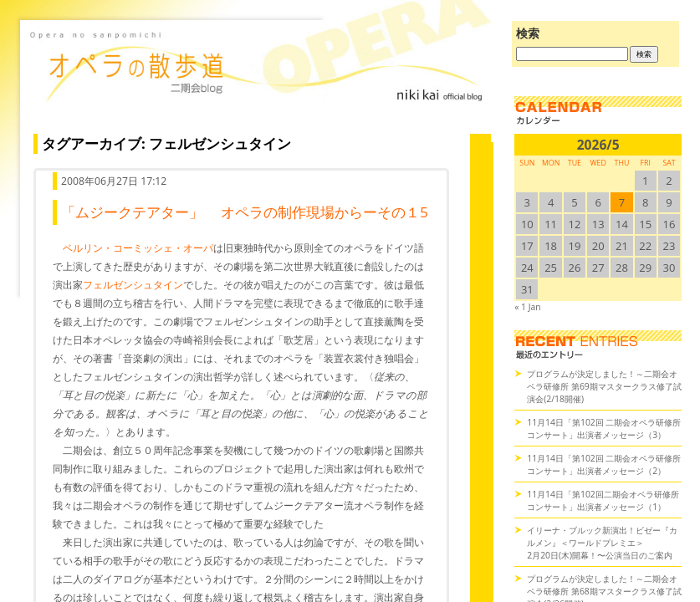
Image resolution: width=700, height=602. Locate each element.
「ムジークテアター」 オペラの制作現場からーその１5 (245, 212)
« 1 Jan (527, 307)
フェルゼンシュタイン (133, 285)
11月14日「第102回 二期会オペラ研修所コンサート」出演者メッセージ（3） (604, 429)
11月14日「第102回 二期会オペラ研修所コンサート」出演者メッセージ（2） (604, 464)
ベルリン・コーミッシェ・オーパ (138, 248)
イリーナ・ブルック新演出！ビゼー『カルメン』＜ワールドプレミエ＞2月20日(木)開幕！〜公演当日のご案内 (602, 543)
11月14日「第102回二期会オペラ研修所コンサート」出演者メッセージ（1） (603, 500)
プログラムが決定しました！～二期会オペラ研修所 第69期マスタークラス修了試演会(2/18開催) (604, 386)
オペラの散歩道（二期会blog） (258, 79)
